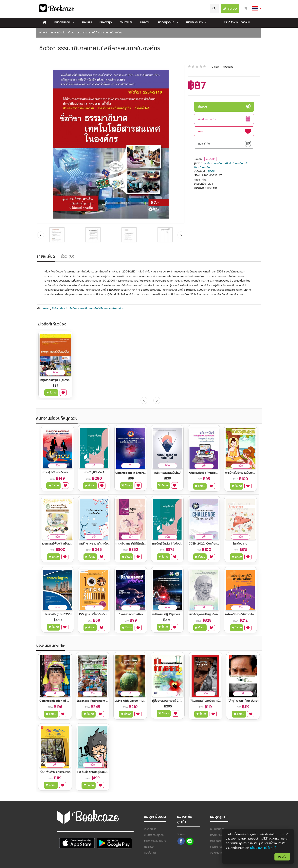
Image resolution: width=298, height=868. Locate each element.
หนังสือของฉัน (218, 829)
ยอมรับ (282, 857)
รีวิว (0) (68, 256)
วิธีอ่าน (181, 834)
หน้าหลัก (44, 33)
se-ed (47, 308)
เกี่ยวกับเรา (150, 829)
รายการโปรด (217, 847)
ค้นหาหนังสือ (58, 33)
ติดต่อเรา (149, 847)
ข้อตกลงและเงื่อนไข (155, 841)
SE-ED (211, 172)
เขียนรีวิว (228, 67)
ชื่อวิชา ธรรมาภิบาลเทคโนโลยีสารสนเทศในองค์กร (95, 33)
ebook (64, 308)
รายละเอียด (46, 256)
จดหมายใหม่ (217, 853)
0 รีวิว (215, 67)
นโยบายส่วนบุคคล (154, 835)
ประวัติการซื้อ (217, 841)
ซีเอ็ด (55, 308)
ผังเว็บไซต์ (150, 853)
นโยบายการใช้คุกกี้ (263, 848)
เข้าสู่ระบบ (230, 9)
